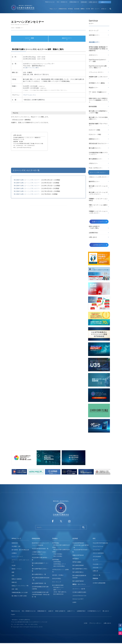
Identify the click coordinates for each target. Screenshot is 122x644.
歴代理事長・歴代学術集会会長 (20, 550)
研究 (92, 9)
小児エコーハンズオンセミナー (99, 177)
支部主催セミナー (99, 35)
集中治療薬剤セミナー (99, 159)
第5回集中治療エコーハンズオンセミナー (27, 183)
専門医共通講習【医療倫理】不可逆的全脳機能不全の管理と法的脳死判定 (99, 49)
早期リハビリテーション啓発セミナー (99, 206)
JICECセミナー (99, 55)
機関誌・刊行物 (85, 9)
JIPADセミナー (99, 163)
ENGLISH (84, 2)
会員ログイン (71, 611)
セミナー (97, 9)
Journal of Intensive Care (79, 596)
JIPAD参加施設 (97, 556)
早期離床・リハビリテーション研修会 (99, 199)
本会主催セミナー (19, 28)
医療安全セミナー (99, 139)
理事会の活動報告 (17, 579)
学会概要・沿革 (16, 546)
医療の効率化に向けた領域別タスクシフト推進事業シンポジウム (99, 100)
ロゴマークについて (17, 556)
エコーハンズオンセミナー (98, 172)
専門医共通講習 (77, 562)
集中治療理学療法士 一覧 (39, 574)
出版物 (74, 602)
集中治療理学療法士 (78, 572)
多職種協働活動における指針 (20, 592)
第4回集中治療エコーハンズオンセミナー (27, 186)
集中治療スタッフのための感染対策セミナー (99, 118)
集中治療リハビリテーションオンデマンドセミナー (99, 193)
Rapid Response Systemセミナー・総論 (99, 60)
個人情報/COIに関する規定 (19, 596)
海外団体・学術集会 (58, 575)
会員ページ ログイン (100, 222)
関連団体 (95, 578)
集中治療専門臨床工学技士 (80, 569)
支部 (13, 576)
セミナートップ (99, 30)
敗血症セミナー (99, 87)
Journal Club (96, 550)
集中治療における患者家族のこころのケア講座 (99, 112)
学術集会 (70, 9)
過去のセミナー (67, 39)
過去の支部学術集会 (58, 566)
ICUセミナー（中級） (99, 134)
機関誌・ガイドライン (79, 584)
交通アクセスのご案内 (31, 68)
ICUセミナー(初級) (99, 130)
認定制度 (77, 9)
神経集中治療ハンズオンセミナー (99, 78)
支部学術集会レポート (59, 564)
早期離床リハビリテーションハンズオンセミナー (99, 212)
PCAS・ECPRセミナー (99, 168)
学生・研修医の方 (62, 2)
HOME (12, 28)
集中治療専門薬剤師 (78, 581)
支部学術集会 (57, 562)
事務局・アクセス (17, 569)
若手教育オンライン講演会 (99, 83)
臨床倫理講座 (99, 106)
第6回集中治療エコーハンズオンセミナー (27, 180)
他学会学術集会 (57, 578)
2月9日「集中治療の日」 (60, 592)
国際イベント (57, 590)
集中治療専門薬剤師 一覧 (39, 583)
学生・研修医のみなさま (29, 611)
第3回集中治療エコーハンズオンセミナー (27, 188)
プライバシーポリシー (95, 623)
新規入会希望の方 (60, 611)
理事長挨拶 (15, 543)
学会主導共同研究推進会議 (100, 543)
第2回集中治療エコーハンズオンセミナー (27, 191)
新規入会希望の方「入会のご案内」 (99, 227)
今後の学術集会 (57, 554)
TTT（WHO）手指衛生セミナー (99, 93)
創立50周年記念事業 (58, 585)
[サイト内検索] (58, 527)
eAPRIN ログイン (100, 245)
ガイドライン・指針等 (79, 589)
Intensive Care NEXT (78, 599)
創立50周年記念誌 (58, 594)
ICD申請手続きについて (94, 611)
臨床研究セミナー (99, 181)
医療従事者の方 (74, 2)
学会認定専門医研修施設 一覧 (40, 549)
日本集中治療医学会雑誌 (79, 592)
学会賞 (14, 565)
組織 (13, 572)
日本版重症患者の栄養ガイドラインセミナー (99, 153)
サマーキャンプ (57, 582)
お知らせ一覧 (96, 575)
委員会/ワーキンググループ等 (20, 586)
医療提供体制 (63, 9)
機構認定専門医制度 (78, 555)
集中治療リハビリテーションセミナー (99, 187)
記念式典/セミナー (58, 587)
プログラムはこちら (29, 95)
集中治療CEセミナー (99, 148)
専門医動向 (76, 559)
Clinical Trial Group (98, 546)
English (13, 614)
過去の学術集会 (57, 556)
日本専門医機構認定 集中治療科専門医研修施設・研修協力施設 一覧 (41, 594)
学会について (54, 9)
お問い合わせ (93, 2)
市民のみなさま (50, 2)
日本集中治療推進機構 (99, 583)
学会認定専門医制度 (78, 543)
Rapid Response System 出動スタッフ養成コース (99, 67)
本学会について (16, 538)
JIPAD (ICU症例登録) (98, 553)
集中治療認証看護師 (78, 565)
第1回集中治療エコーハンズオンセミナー (27, 194)
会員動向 (14, 553)
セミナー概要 (30, 39)
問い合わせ (106, 611)
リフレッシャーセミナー (99, 72)
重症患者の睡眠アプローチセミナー (99, 124)
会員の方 (51, 611)
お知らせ (104, 9)
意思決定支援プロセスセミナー (99, 143)
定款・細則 (15, 589)
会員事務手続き (99, 233)
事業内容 (14, 582)
